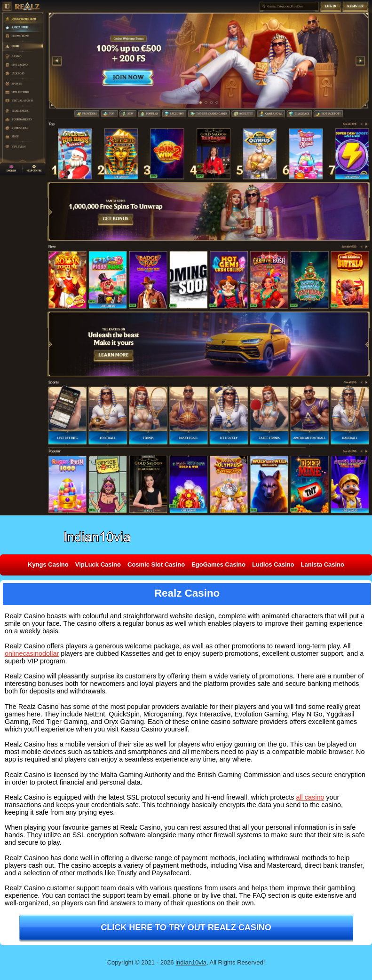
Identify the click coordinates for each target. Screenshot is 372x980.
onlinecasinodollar (32, 653)
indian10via (191, 962)
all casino (310, 797)
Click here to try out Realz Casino (186, 927)
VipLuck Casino (98, 564)
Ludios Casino (273, 564)
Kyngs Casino (48, 564)
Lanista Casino (323, 564)
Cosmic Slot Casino (156, 564)
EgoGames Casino (218, 564)
